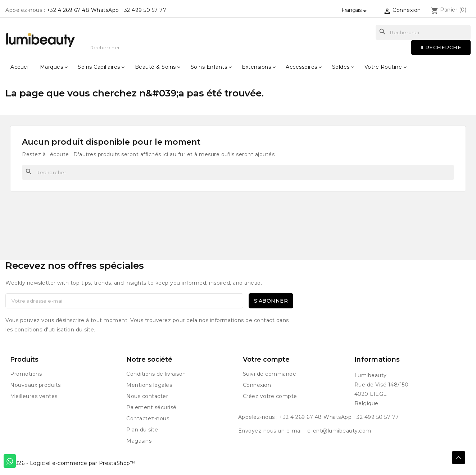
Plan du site (142, 430)
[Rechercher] (238, 172)
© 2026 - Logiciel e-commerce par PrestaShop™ (70, 463)
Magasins (139, 441)
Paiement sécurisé (151, 407)
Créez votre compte (270, 396)
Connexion (257, 385)
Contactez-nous (148, 419)
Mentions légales (149, 385)
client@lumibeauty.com (339, 431)
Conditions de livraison (156, 374)
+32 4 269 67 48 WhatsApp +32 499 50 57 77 (107, 10)
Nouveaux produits (35, 385)
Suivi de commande (270, 374)
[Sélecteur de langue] (355, 10)
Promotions (26, 374)
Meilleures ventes (34, 396)
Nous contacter (147, 396)
